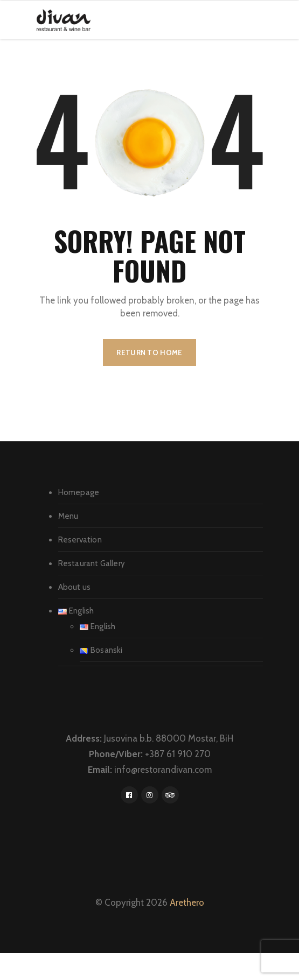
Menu (68, 516)
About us (75, 587)
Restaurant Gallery (92, 563)
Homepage (79, 492)
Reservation (80, 540)
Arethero (187, 903)
